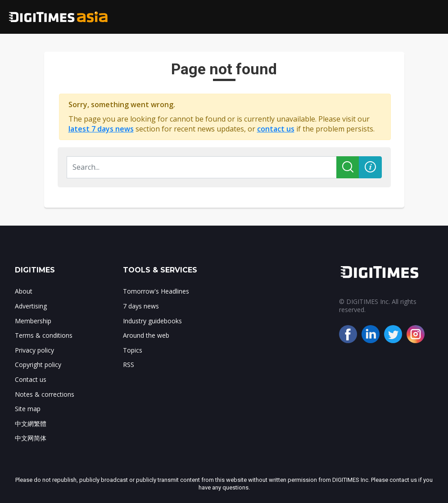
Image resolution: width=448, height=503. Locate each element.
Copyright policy (38, 365)
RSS (129, 365)
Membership (33, 321)
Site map (28, 409)
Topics (133, 350)
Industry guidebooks (152, 321)
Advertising (31, 306)
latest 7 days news (101, 129)
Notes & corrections (45, 394)
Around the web (146, 335)
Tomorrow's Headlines (156, 291)
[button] (370, 167)
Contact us (31, 379)
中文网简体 (31, 438)
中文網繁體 (31, 424)
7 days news (141, 306)
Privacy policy (34, 350)
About (24, 291)
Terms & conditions (44, 335)
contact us (276, 129)
